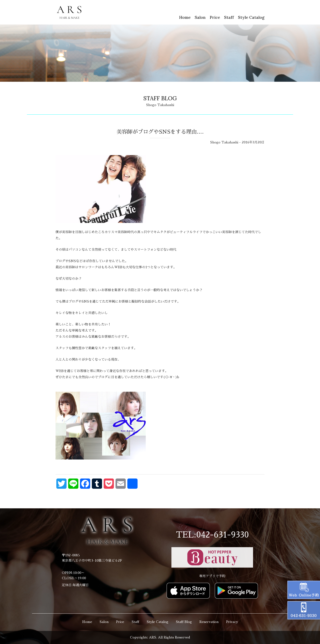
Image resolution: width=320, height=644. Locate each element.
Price (215, 17)
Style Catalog (251, 17)
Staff (229, 17)
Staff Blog (184, 622)
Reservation (209, 622)
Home (185, 17)
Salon (200, 17)
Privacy (232, 622)
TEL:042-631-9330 (212, 535)
